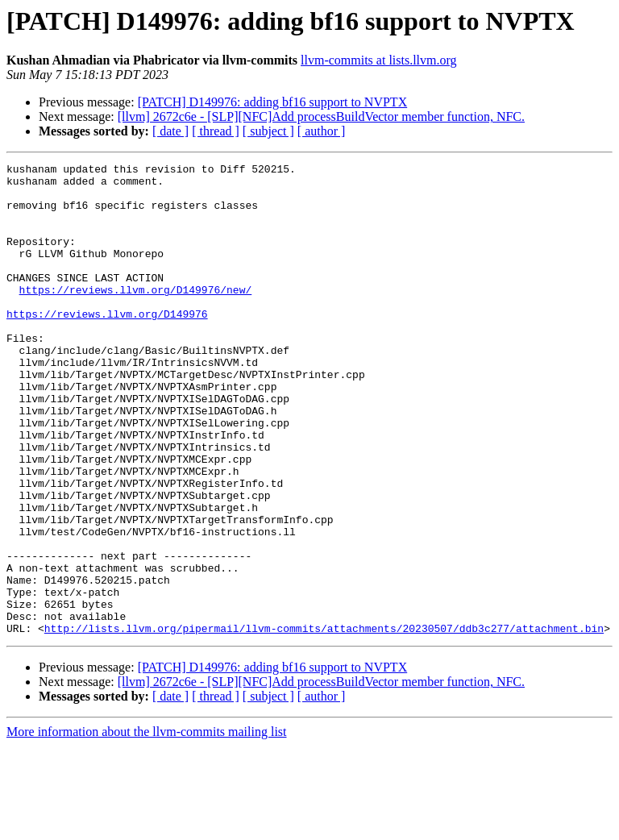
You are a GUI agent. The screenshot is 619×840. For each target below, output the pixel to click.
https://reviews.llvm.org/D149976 (107, 345)
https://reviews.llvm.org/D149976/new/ (136, 316)
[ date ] (170, 131)
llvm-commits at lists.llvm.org (378, 60)
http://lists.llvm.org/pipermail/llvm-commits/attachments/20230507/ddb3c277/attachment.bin (324, 722)
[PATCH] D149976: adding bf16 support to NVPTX (273, 102)
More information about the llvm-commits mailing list (147, 826)
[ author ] (322, 131)
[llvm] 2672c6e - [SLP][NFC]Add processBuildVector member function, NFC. (321, 116)
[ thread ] (216, 131)
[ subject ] (268, 131)
